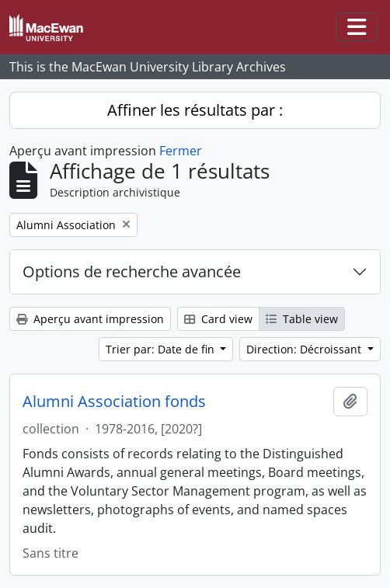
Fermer (181, 151)
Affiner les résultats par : (195, 110)
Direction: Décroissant (305, 349)
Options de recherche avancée (132, 271)
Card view (218, 319)
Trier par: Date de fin (162, 349)
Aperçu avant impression (90, 319)
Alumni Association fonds (114, 402)
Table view (302, 319)
